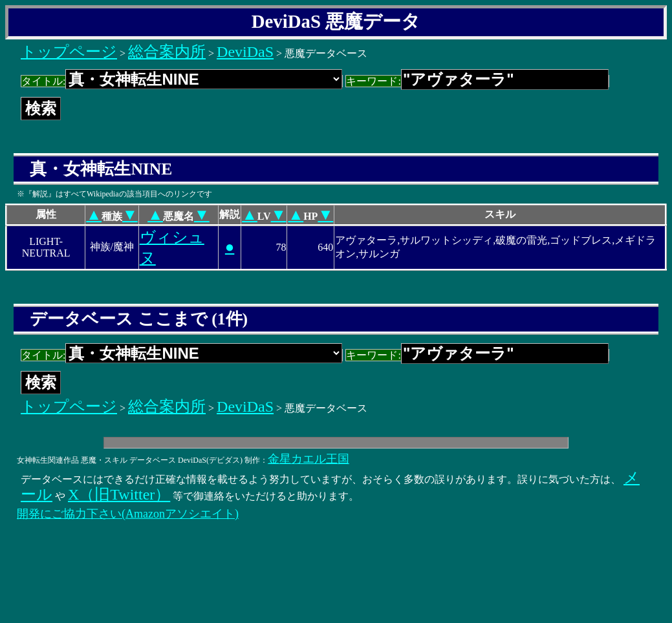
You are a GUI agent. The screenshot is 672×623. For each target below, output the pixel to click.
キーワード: (477, 81)
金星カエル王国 (309, 459)
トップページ (69, 52)
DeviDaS (245, 52)
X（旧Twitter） (119, 494)
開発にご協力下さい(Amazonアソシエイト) (128, 514)
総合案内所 (167, 52)
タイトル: (182, 81)
